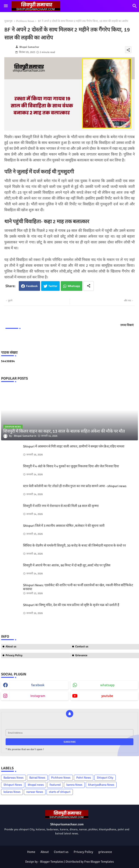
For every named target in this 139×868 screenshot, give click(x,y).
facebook (38, 685)
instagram (38, 696)
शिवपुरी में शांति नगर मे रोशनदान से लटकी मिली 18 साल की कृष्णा (61, 506)
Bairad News (37, 778)
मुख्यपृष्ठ (8, 21)
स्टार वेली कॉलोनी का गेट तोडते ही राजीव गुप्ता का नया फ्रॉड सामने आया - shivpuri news (75, 486)
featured (55, 785)
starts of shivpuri (60, 792)
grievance (105, 852)
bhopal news (36, 785)
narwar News (35, 792)
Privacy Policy (14, 655)
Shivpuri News (13, 785)
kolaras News (12, 792)
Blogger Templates (52, 862)
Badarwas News (13, 778)
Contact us (61, 852)
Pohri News (84, 778)
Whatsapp (74, 286)
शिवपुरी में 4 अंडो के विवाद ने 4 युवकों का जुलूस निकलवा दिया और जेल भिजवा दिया (71, 466)
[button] (135, 6)
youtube (107, 696)
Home (31, 852)
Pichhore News (25, 21)
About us (11, 647)
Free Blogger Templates (99, 862)
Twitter (53, 286)
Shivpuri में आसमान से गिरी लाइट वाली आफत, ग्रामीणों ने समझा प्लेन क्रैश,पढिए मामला (74, 446)
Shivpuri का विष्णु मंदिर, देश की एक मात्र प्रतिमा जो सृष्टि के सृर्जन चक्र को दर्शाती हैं (71, 605)
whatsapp (107, 685)
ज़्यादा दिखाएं (127, 325)
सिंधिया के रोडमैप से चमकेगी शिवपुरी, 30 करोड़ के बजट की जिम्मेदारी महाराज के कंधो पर (74, 545)
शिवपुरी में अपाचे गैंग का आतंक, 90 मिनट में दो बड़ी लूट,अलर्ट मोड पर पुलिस (67, 565)
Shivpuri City (105, 778)
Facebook (32, 286)
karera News (74, 785)
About (45, 852)
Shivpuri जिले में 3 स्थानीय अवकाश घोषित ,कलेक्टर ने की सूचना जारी (64, 526)
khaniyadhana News (101, 785)
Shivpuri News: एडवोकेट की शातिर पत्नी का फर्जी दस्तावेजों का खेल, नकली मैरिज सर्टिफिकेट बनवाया (78, 587)
